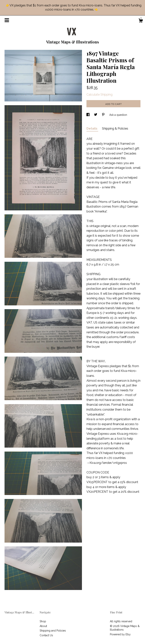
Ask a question (118, 115)
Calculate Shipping (99, 95)
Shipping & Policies (115, 129)
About (43, 626)
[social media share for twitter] (96, 115)
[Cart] (141, 21)
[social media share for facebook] (88, 115)
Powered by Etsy (120, 634)
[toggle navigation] (7, 20)
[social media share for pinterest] (104, 115)
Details (92, 129)
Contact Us (46, 635)
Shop (43, 621)
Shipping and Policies (53, 631)
